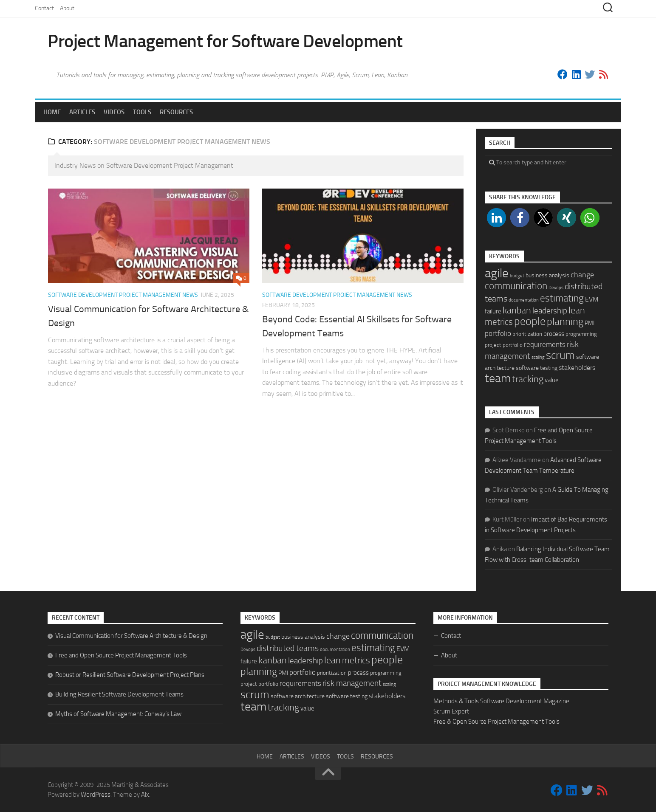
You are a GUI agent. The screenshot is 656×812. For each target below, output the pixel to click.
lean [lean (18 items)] (577, 310)
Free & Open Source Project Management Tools (496, 722)
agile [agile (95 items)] (497, 273)
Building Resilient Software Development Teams (119, 694)
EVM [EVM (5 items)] (592, 299)
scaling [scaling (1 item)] (538, 357)
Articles (82, 112)
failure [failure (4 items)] (493, 311)
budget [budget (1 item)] (517, 276)
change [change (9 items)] (582, 275)
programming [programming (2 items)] (581, 334)
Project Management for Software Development (225, 41)
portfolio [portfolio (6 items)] (498, 333)
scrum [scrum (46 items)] (560, 355)
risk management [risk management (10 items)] (352, 683)
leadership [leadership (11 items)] (550, 311)
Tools (142, 112)
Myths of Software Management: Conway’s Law (118, 714)
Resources (176, 112)
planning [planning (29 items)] (565, 321)
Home (52, 112)
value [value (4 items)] (552, 380)
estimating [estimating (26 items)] (562, 298)
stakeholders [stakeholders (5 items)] (577, 368)
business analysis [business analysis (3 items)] (547, 275)
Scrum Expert (451, 711)
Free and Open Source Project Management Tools (121, 655)
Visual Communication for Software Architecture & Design (131, 636)
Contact (44, 8)
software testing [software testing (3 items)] (537, 368)
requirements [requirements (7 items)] (545, 344)
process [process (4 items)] (554, 334)
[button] (496, 218)
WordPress (96, 795)
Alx (145, 795)
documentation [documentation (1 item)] (524, 300)
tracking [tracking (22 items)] (528, 379)
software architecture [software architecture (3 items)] (298, 696)
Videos (114, 112)
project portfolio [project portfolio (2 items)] (504, 345)
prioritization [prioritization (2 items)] (527, 334)
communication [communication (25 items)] (516, 286)
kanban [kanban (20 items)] (517, 310)
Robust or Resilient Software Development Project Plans (130, 675)
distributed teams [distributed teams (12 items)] (288, 648)
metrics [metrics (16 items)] (499, 322)
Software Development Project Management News (123, 295)
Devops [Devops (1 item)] (556, 288)
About (67, 8)
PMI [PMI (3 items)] (590, 323)
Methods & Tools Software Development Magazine (501, 701)
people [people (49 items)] (530, 321)
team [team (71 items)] (498, 378)
